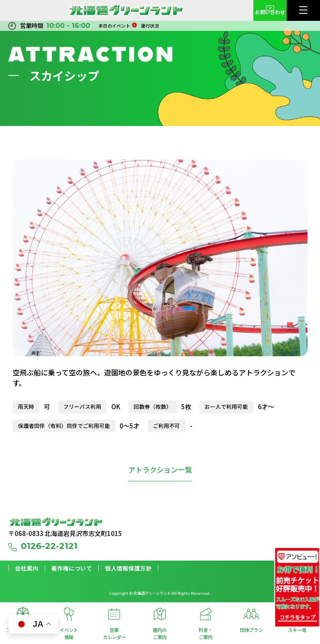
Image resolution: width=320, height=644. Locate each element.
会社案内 (27, 569)
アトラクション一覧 (160, 469)
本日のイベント (117, 26)
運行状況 (150, 26)
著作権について (72, 569)
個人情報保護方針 (128, 569)
